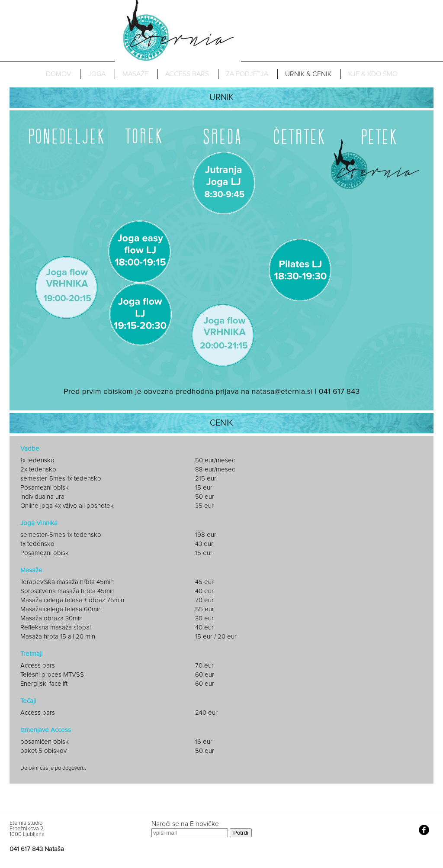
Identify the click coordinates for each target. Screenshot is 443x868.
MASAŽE (135, 74)
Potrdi (241, 833)
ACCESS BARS (187, 74)
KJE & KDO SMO (373, 74)
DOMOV (58, 74)
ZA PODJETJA (247, 74)
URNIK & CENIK (308, 74)
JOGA (97, 74)
